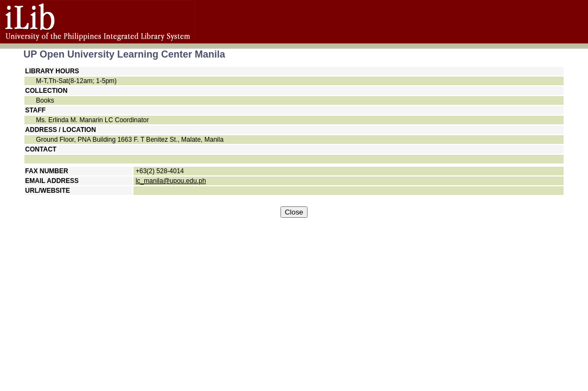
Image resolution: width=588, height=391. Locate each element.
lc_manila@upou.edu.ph (171, 181)
